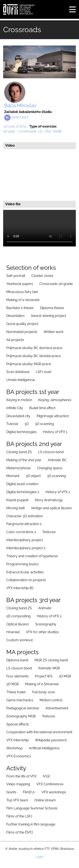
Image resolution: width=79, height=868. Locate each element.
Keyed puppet (17, 500)
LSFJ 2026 (44, 372)
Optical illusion (18, 624)
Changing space (50, 468)
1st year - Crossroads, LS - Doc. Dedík (32, 131)
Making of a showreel (23, 300)
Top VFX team (17, 800)
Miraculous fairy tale (22, 292)
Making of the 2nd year (24, 460)
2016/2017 (20, 117)
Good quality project (22, 324)
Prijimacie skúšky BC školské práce (33, 356)
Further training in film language (31, 824)
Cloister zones (42, 276)
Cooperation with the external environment (39, 732)
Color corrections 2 (21, 532)
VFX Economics (19, 756)
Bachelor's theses (20, 308)
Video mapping (18, 784)
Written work (54, 332)
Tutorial (12, 424)
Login (40, 857)
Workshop (14, 748)
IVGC (47, 776)
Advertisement (57, 708)
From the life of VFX (21, 776)
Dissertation (15, 316)
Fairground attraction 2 (24, 524)
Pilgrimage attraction (53, 416)
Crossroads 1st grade (56, 284)
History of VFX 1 (55, 432)
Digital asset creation (22, 484)
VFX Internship (17, 740)
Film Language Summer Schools (32, 808)
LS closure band (51, 452)
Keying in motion (19, 400)
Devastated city (18, 416)
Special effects (18, 724)
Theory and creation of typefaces (32, 556)
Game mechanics (20, 700)
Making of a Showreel (42, 684)
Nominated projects (22, 332)
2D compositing (18, 616)
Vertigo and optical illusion (51, 508)
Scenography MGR (21, 716)
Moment (13, 476)
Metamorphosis (19, 468)
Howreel (13, 632)
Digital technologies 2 (23, 492)
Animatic (45, 608)
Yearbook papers (20, 284)
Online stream (45, 800)
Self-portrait (16, 276)
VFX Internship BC (20, 588)
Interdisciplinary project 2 (26, 548)
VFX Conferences (50, 784)
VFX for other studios (42, 632)
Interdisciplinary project (25, 540)
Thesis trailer (16, 692)
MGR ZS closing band (51, 660)
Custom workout (19, 640)
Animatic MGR (49, 668)
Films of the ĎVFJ (20, 832)
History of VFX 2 (49, 616)
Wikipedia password (51, 740)
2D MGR (65, 676)
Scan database (18, 372)
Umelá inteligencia (21, 380)
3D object (33, 476)
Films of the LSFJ (19, 816)
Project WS (44, 676)
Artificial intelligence (44, 748)
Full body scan (44, 692)
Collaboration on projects (26, 580)
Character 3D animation (25, 516)
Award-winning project (48, 316)
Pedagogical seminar (23, 708)
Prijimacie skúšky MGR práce (29, 364)
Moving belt (15, 508)
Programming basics (23, 564)
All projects (15, 340)
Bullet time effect (42, 408)
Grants (11, 792)
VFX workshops (54, 792)
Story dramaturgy (49, 500)
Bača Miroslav (20, 105)
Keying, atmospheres (55, 400)
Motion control (51, 700)
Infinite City (15, 408)
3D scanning (44, 424)
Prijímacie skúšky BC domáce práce (34, 348)
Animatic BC (57, 460)
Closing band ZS (19, 452)
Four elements (17, 676)
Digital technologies (21, 432)
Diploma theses (52, 308)
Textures (49, 532)
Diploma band (17, 660)
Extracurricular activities (25, 572)
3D (27, 424)
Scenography (46, 624)
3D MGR (13, 684)
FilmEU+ (29, 792)
